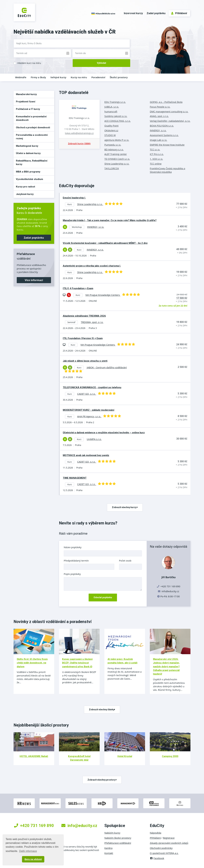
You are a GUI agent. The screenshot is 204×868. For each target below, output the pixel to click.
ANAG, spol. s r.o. (159, 116)
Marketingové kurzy (27, 146)
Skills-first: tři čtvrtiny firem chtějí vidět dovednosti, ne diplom (32, 663)
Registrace (169, 838)
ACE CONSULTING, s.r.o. (118, 121)
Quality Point (111, 126)
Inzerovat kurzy (133, 13)
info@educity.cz (170, 591)
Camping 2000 (170, 756)
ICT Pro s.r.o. (157, 154)
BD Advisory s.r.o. (114, 149)
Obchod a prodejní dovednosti (33, 127)
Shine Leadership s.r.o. (117, 164)
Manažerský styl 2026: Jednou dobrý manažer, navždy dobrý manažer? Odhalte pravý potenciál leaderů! (166, 666)
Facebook (157, 858)
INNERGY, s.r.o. (158, 130)
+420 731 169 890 (34, 826)
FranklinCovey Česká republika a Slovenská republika (168, 170)
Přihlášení (179, 13)
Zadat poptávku (156, 13)
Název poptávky (73, 547)
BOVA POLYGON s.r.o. (162, 126)
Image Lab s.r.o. (158, 140)
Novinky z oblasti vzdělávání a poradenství (53, 622)
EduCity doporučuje (77, 186)
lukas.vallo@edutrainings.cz (79, 133)
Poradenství (98, 77)
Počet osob (125, 561)
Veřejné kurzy (58, 77)
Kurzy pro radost (25, 187)
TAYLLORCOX (112, 168)
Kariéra (108, 848)
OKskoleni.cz (111, 130)
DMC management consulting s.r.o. (169, 111)
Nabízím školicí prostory (118, 838)
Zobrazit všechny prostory (102, 780)
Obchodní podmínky (161, 848)
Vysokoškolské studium (29, 179)
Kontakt (109, 853)
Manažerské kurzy (26, 94)
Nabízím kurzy (112, 833)
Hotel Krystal (125, 756)
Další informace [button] (28, 851)
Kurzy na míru (79, 77)
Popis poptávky (72, 574)
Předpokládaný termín (76, 561)
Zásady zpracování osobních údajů (169, 843)
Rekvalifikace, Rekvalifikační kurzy (32, 162)
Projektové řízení (26, 102)
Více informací (34, 280)
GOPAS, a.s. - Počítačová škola (166, 102)
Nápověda (156, 833)
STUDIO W (110, 135)
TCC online (156, 164)
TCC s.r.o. (155, 149)
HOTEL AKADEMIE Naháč (34, 756)
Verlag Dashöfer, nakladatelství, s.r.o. (170, 121)
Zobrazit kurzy (79, 143)
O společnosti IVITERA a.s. (164, 853)
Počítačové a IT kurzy (28, 109)
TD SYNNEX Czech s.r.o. (117, 159)
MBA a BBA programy (28, 172)
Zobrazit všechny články (102, 710)
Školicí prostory (119, 77)
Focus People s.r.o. (160, 107)
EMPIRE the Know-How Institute (167, 145)
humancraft (111, 111)
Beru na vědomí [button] (33, 859)
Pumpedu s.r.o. (113, 145)
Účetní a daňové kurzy (28, 153)
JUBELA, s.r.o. (112, 107)
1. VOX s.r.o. (156, 159)
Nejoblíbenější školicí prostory (41, 725)
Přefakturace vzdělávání (118, 843)
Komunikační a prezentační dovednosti (31, 118)
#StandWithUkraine (103, 14)
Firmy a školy (38, 77)
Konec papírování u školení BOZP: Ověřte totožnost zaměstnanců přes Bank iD (77, 663)
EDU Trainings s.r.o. (79, 118)
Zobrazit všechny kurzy (125, 507)
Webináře (21, 77)
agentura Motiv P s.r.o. (117, 140)
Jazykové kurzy (25, 194)
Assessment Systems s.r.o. (164, 135)
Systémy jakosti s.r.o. (116, 116)
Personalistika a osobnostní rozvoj (32, 137)
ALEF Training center (116, 154)
